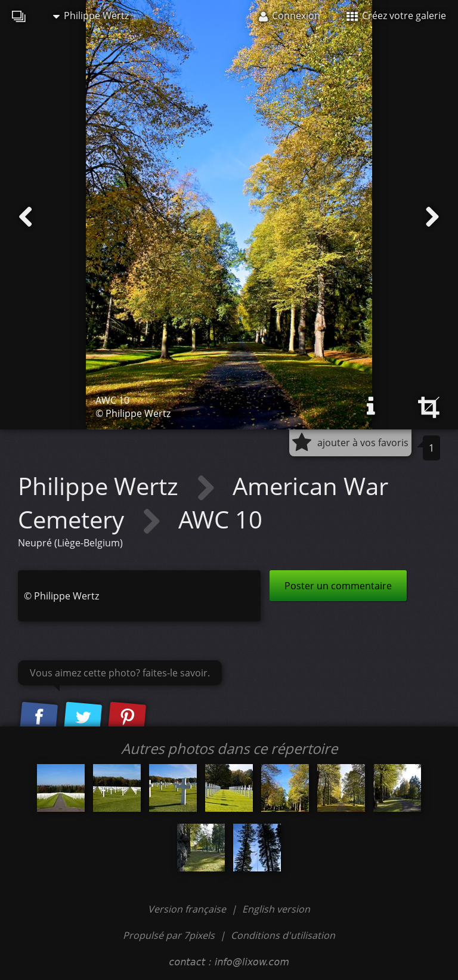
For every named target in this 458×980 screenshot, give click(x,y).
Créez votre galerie (396, 16)
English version (276, 909)
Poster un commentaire (338, 586)
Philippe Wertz (91, 16)
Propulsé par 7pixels (169, 935)
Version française (188, 909)
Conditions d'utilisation (283, 935)
